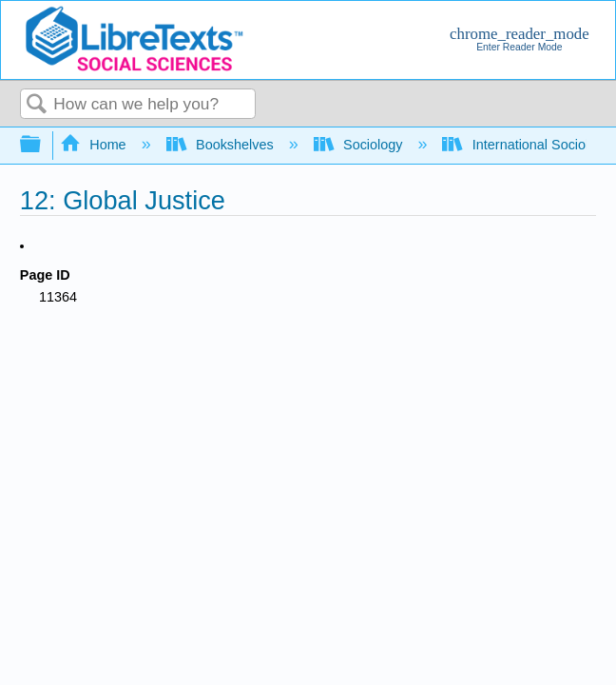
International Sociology (528, 145)
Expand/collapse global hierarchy (43, 145)
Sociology (360, 145)
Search (37, 105)
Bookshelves (222, 145)
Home (95, 145)
